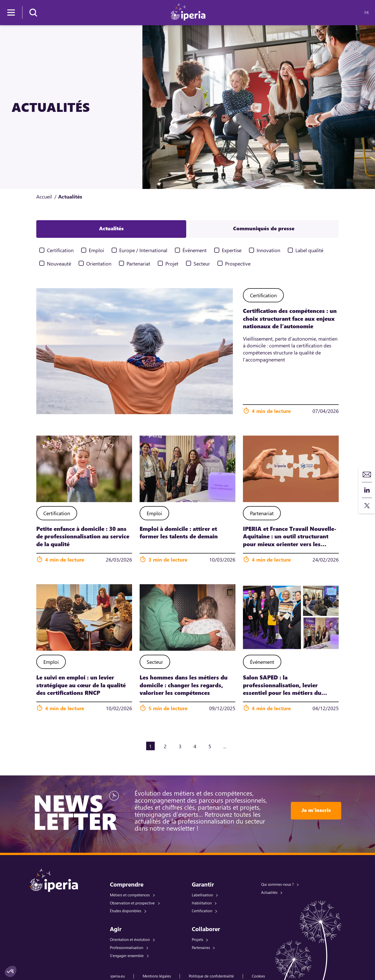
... (225, 746)
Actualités (111, 228)
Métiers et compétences (130, 895)
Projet (172, 263)
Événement (195, 250)
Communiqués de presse (264, 228)
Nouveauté (59, 263)
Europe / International (143, 250)
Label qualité (309, 250)
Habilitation (202, 903)
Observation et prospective (132, 903)
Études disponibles (126, 911)
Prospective (238, 263)
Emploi (96, 250)
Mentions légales (157, 976)
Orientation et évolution (130, 939)
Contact (367, 475)
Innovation (268, 250)
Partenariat (138, 263)
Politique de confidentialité (211, 976)
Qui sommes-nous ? (277, 884)
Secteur (202, 263)
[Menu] (11, 13)
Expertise (232, 250)
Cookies (258, 976)
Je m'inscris (316, 810)
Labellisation (202, 895)
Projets (197, 939)
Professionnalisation (127, 948)
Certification (60, 250)
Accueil (44, 196)
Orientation (99, 263)
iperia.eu (118, 976)
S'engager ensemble (127, 956)
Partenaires (201, 948)
